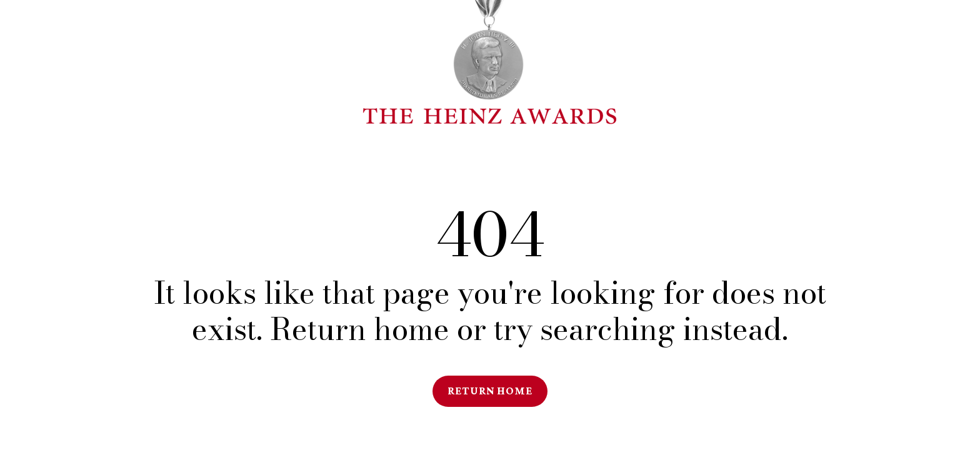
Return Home (490, 391)
